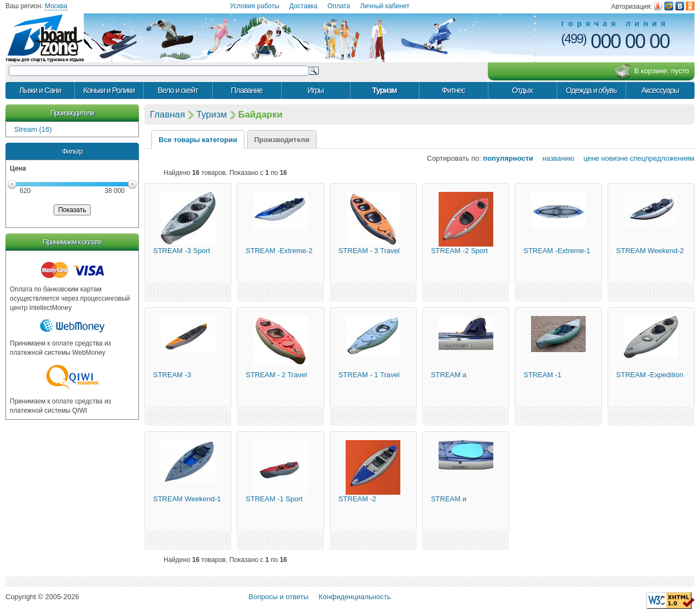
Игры (316, 90)
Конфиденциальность (355, 597)
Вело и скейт (177, 90)
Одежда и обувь (591, 90)
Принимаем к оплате (72, 242)
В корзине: (652, 72)
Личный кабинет (384, 6)
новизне (614, 158)
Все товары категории (198, 140)
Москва (56, 6)
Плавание (247, 90)
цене (588, 158)
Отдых (522, 90)
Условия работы (254, 6)
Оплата (339, 6)
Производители (72, 113)
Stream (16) (33, 129)
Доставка (304, 6)
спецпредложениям (662, 158)
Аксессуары (660, 90)
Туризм (385, 90)
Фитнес (453, 90)
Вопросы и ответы (279, 597)
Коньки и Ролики (109, 90)
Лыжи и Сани (40, 90)
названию (555, 158)
